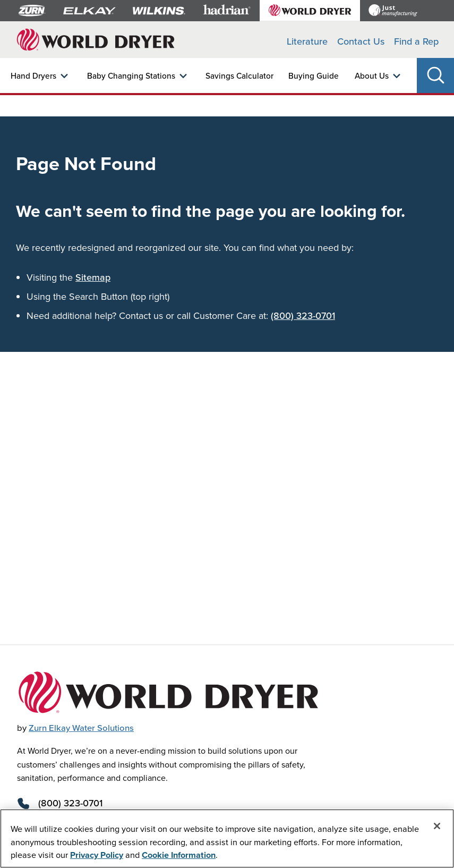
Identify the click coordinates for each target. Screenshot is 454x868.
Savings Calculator (239, 75)
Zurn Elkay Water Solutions (81, 728)
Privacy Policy (97, 855)
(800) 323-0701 (303, 315)
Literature (307, 41)
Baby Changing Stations (131, 75)
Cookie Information (179, 855)
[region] (227, 838)
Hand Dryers (33, 75)
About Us (372, 75)
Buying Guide (314, 75)
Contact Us (361, 41)
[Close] (437, 826)
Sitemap (93, 277)
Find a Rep (416, 41)
